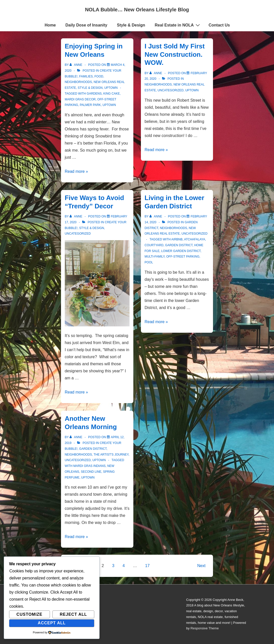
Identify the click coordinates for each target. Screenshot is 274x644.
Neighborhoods (78, 82)
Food (99, 76)
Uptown (111, 88)
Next (201, 566)
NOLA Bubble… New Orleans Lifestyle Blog (137, 10)
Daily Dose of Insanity (86, 25)
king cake (112, 94)
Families (86, 76)
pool (149, 262)
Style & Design (131, 25)
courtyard (154, 245)
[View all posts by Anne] (76, 65)
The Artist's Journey (111, 455)
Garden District (179, 245)
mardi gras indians (89, 466)
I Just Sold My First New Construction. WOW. (175, 54)
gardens (94, 94)
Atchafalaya (194, 239)
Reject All (73, 614)
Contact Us (219, 25)
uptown (109, 105)
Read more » (77, 171)
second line (91, 472)
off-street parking (183, 257)
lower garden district (181, 251)
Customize (29, 614)
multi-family (155, 257)
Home (50, 25)
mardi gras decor (80, 99)
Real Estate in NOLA (178, 25)
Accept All (52, 623)
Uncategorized (171, 90)
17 (147, 566)
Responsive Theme (205, 628)
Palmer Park (90, 105)
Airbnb (177, 239)
